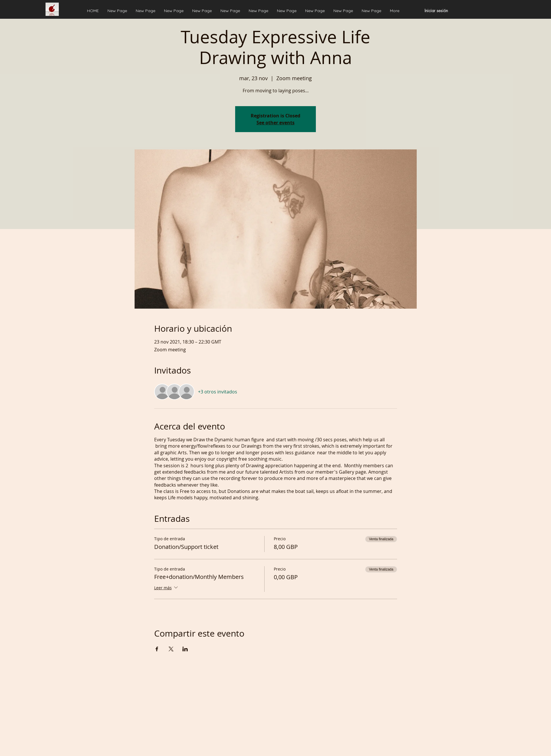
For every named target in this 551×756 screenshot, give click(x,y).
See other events (275, 123)
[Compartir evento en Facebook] (157, 649)
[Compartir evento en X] (171, 649)
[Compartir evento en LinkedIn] (185, 649)
